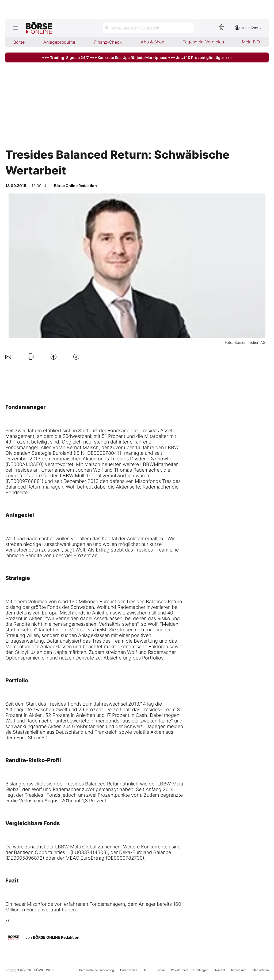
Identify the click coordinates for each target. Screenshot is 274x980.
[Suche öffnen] (148, 28)
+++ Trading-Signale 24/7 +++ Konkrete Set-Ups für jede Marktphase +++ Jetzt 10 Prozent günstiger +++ (137, 57)
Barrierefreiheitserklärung (97, 970)
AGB (146, 970)
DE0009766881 (24, 481)
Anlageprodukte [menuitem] (59, 42)
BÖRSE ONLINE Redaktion (56, 937)
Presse (160, 970)
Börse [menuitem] (19, 42)
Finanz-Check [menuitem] (108, 42)
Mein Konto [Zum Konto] (248, 28)
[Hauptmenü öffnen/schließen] (16, 28)
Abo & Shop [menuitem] (153, 42)
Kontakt (220, 970)
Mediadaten (260, 970)
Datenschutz (129, 970)
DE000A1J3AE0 (24, 464)
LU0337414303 (89, 852)
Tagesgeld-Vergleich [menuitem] (203, 42)
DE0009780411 (104, 453)
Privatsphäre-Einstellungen (190, 970)
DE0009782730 (125, 858)
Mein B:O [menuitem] (251, 42)
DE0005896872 (25, 858)
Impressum (239, 970)
